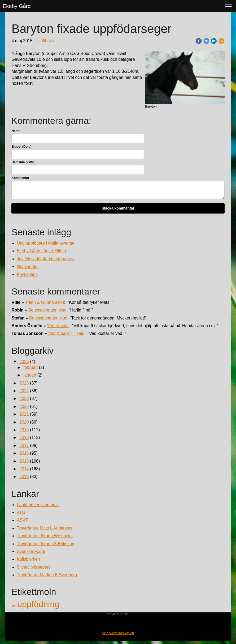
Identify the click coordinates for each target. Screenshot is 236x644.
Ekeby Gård (17, 6)
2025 (24, 383)
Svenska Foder (31, 551)
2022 (24, 406)
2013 (24, 477)
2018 (24, 438)
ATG (21, 512)
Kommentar (20, 178)
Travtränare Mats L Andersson (45, 528)
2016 (24, 453)
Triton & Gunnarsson (45, 302)
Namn (16, 131)
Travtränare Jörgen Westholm (45, 536)
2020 (24, 422)
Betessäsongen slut (47, 310)
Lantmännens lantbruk (38, 505)
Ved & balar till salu (66, 333)
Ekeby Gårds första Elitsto (41, 251)
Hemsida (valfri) (23, 162)
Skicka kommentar (118, 208)
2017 (24, 445)
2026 (24, 362)
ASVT (22, 520)
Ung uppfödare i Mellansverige (45, 243)
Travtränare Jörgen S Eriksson (45, 544)
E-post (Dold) (21, 147)
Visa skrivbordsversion (118, 633)
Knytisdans (27, 274)
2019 (24, 430)
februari (30, 367)
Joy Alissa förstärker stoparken (46, 259)
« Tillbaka (45, 41)
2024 (24, 391)
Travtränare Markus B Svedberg (47, 575)
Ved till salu (58, 326)
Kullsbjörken (28, 559)
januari (30, 375)
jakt (14, 606)
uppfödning (38, 604)
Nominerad (27, 266)
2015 (24, 461)
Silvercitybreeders (34, 567)
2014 (24, 469)
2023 (24, 398)
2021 (24, 414)
